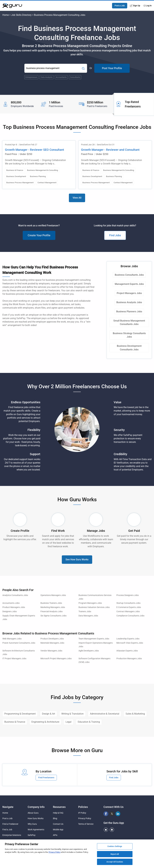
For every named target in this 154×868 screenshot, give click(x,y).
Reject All (115, 854)
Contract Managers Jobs (128, 612)
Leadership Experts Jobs (128, 639)
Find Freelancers (46, 778)
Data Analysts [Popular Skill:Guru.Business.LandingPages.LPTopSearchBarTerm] (47, 77)
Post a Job (120, 6)
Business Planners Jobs (129, 312)
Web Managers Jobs (12, 639)
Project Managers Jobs (129, 293)
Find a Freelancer (10, 824)
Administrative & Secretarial (105, 714)
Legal (69, 722)
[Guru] (12, 6)
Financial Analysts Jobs (52, 612)
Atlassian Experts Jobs (127, 651)
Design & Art (49, 714)
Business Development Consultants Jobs (129, 348)
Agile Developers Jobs (89, 651)
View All (77, 198)
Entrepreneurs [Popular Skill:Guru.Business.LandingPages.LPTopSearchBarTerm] (31, 77)
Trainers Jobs (85, 612)
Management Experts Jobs (129, 284)
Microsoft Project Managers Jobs (56, 659)
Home (6, 15)
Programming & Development (20, 714)
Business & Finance (15, 722)
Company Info (36, 807)
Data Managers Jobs (88, 616)
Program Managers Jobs (90, 603)
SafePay (32, 835)
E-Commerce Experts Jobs (129, 607)
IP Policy (82, 813)
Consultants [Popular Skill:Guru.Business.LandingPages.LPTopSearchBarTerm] (75, 77)
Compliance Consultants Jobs (130, 616)
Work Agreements (36, 830)
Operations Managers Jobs (53, 595)
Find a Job (7, 830)
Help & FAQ (58, 813)
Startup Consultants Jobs (128, 603)
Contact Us (58, 824)
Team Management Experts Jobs (94, 639)
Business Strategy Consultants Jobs (129, 335)
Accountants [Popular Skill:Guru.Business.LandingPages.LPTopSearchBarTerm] (61, 77)
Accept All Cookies (115, 862)
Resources (59, 807)
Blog (55, 818)
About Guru (33, 813)
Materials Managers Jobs (52, 643)
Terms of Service (86, 824)
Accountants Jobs (11, 603)
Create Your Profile (39, 235)
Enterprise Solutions (12, 835)
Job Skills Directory (21, 15)
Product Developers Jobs (52, 639)
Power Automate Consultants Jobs (19, 643)
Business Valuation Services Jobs (94, 607)
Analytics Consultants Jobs (15, 595)
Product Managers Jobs (14, 607)
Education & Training (89, 722)
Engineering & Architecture (45, 722)
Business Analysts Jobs (129, 302)
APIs (55, 835)
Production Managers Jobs (129, 659)
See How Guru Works (77, 560)
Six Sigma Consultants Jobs (53, 616)
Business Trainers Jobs (51, 603)
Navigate (8, 807)
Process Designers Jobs (128, 595)
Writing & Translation (72, 714)
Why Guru (32, 824)
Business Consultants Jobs (129, 275)
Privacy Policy (85, 818)
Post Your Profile (112, 68)
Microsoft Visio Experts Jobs (130, 643)
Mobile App (58, 830)
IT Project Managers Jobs (14, 659)
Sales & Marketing (135, 714)
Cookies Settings (115, 846)
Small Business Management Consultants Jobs (129, 322)
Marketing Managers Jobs (53, 607)
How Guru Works (36, 818)
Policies (83, 807)
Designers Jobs (10, 612)
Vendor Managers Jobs (51, 651)
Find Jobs (115, 235)
